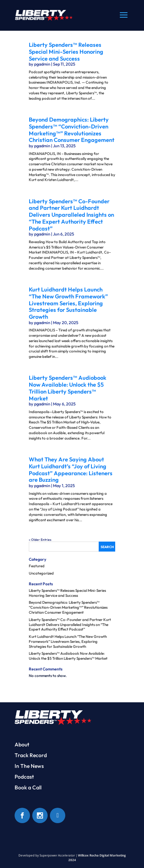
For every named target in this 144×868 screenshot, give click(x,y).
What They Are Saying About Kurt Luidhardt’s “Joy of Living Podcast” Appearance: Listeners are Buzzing (71, 469)
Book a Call (28, 787)
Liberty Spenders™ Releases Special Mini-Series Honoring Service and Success (66, 51)
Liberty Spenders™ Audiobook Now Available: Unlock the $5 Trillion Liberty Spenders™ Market (68, 388)
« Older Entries (40, 540)
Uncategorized (41, 573)
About (22, 744)
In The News (29, 766)
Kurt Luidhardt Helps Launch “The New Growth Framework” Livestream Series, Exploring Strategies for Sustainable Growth (68, 303)
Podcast (24, 777)
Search (107, 547)
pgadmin (42, 64)
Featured (37, 566)
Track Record (31, 755)
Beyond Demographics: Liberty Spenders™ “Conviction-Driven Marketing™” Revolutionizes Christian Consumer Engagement (72, 130)
